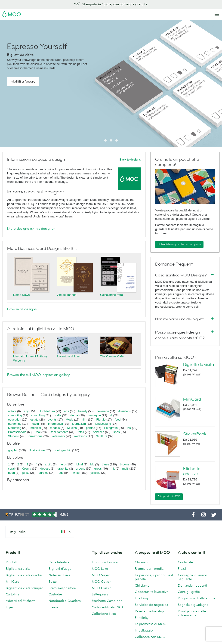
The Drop (142, 598)
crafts (58, 415)
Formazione (35, 436)
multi (125, 469)
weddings (80, 436)
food (118, 420)
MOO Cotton (102, 582)
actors (12, 411)
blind (80, 464)
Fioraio (101, 420)
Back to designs (130, 160)
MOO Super (101, 575)
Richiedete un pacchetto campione (179, 244)
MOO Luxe (100, 569)
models (55, 428)
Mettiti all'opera (23, 81)
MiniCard (192, 399)
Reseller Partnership (149, 611)
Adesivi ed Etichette (21, 601)
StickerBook (195, 434)
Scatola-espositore (62, 588)
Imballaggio (144, 630)
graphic (13, 450)
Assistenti (125, 411)
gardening (15, 424)
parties (91, 428)
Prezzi (182, 569)
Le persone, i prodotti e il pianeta (154, 577)
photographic (63, 450)
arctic (48, 464)
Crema (27, 469)
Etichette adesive (192, 471)
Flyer (9, 607)
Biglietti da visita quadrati (25, 575)
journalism (79, 424)
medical (36, 428)
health (35, 424)
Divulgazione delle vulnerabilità (192, 613)
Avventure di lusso (69, 356)
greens (80, 469)
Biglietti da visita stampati (25, 588)
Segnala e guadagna (193, 605)
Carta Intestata (59, 562)
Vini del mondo (67, 295)
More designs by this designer (31, 229)
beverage (103, 411)
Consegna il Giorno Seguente (193, 577)
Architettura (47, 411)
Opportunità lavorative (152, 592)
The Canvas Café (112, 356)
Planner (54, 607)
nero (63, 464)
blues (105, 464)
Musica (72, 428)
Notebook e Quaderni (65, 601)
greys (98, 469)
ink (113, 469)
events (52, 420)
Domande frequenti (192, 585)
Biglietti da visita (199, 365)
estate (34, 420)
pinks (26, 473)
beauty (83, 411)
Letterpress (100, 594)
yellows (95, 473)
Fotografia (111, 428)
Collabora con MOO (150, 637)
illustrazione (37, 450)
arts (67, 411)
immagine (94, 415)
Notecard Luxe (59, 575)
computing (15, 415)
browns (125, 464)
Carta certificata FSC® (108, 607)
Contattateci (187, 562)
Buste (53, 582)
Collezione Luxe (104, 614)
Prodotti (12, 562)
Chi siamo (142, 562)
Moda (69, 420)
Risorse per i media (149, 569)
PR (129, 428)
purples (44, 473)
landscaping (103, 424)
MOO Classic (102, 588)
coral (11, 469)
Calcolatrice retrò (111, 295)
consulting (38, 415)
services (99, 432)
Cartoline (13, 594)
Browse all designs (22, 309)
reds (60, 473)
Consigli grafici (189, 592)
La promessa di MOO (151, 624)
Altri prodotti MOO (169, 496)
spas (116, 432)
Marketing (15, 428)
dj (111, 415)
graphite (63, 469)
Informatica (55, 424)
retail (81, 432)
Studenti (14, 436)
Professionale (17, 432)
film (85, 420)
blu (92, 464)
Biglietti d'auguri (61, 569)
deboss (45, 469)
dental (75, 415)
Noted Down (22, 295)
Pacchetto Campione (107, 601)
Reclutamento (59, 432)
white (76, 473)
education (15, 420)
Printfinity (142, 618)
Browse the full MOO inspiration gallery (38, 375)
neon (11, 473)
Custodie (55, 594)
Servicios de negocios (151, 605)
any (26, 411)
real (38, 432)
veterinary (58, 436)
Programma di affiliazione (197, 598)
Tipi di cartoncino (105, 562)
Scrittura (102, 436)
